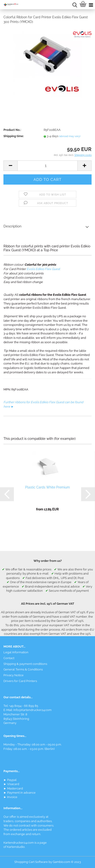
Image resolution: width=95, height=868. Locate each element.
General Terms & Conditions (23, 669)
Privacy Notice (14, 675)
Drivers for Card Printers (20, 681)
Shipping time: (14, 136)
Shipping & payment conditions (25, 664)
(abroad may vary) (70, 136)
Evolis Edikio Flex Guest (43, 269)
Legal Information (16, 652)
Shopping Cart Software (31, 862)
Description (12, 226)
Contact (9, 658)
